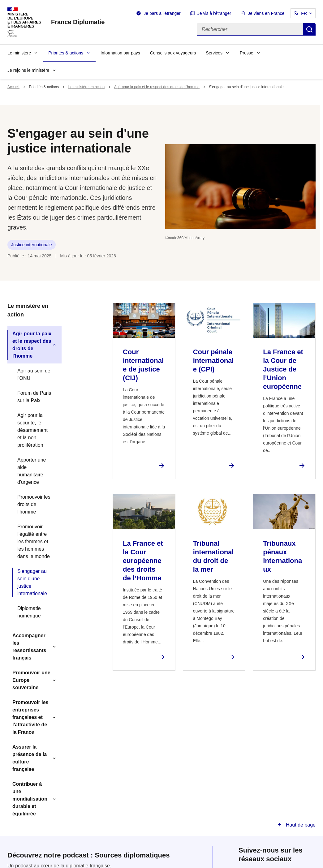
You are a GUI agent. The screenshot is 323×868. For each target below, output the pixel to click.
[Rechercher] (250, 29)
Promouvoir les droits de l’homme (34, 504)
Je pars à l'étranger (162, 13)
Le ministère (19, 53)
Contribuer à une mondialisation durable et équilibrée (30, 799)
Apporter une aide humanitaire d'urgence (32, 471)
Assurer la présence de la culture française (30, 758)
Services (214, 53)
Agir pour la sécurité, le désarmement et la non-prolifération (32, 430)
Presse (247, 53)
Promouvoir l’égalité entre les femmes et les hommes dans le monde (34, 541)
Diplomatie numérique (29, 612)
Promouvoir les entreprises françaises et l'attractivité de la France (30, 717)
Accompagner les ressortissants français (29, 647)
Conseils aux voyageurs (173, 53)
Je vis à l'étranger (214, 13)
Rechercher (309, 29)
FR (304, 13)
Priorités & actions (66, 53)
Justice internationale (32, 245)
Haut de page (300, 825)
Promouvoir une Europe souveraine (31, 680)
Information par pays (120, 53)
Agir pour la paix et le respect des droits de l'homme (157, 87)
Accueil (13, 87)
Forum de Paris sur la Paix (34, 397)
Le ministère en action (86, 87)
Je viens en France (266, 13)
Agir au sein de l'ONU (34, 374)
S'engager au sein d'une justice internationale (32, 582)
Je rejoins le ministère (28, 70)
